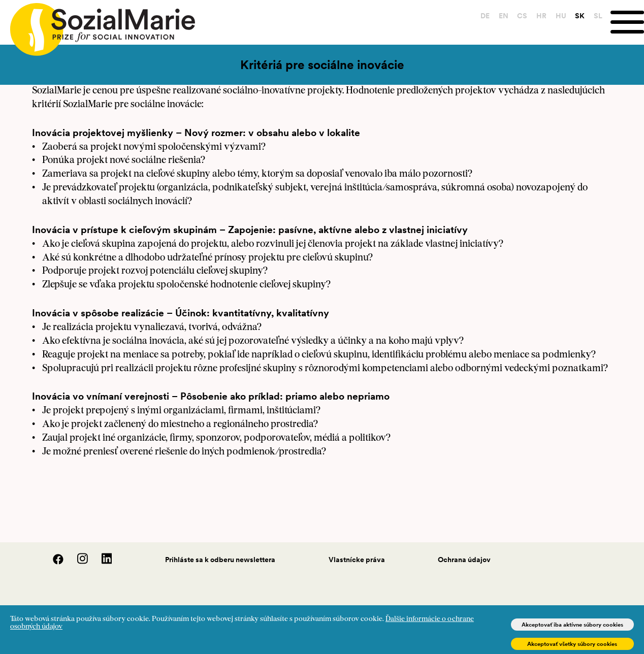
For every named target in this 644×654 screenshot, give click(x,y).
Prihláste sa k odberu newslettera (220, 560)
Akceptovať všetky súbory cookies (572, 644)
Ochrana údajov (464, 560)
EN (504, 16)
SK (580, 16)
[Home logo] (98, 25)
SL (598, 16)
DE (485, 16)
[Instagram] (77, 562)
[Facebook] (53, 562)
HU (561, 16)
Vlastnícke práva (357, 560)
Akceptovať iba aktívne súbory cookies (572, 625)
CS (522, 16)
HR (541, 16)
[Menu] (627, 22)
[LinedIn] (101, 562)
